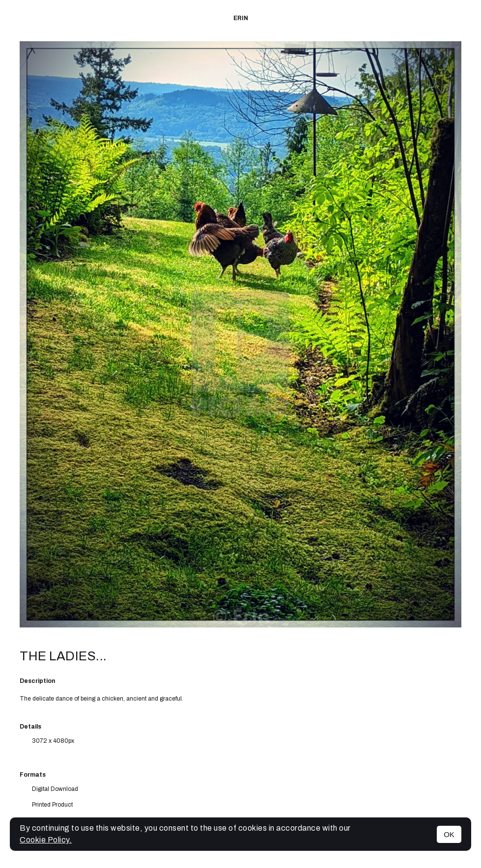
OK (449, 834)
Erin (241, 18)
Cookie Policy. (46, 840)
